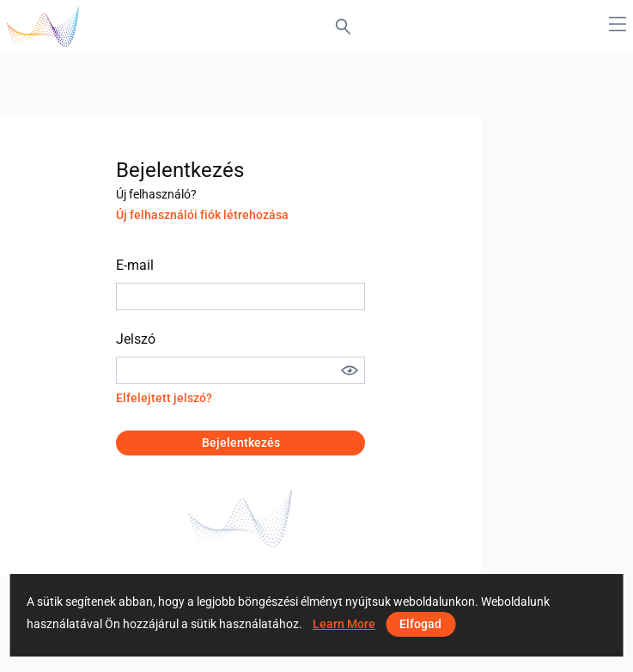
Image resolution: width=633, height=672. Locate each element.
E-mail (135, 265)
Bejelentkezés (241, 443)
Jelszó (136, 339)
